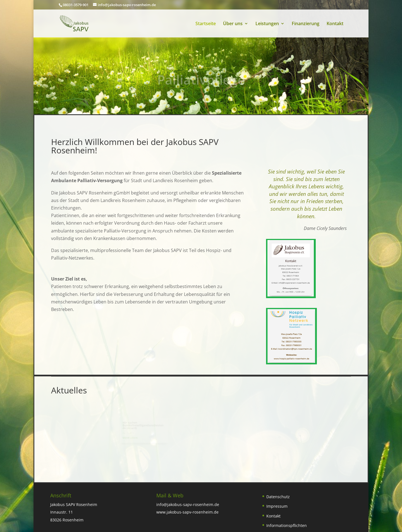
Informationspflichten (287, 525)
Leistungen (267, 24)
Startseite (206, 24)
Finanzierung (306, 24)
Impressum (277, 506)
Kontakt (335, 24)
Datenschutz (278, 497)
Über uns (233, 24)
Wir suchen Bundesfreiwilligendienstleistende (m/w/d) (146, 426)
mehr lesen (134, 437)
